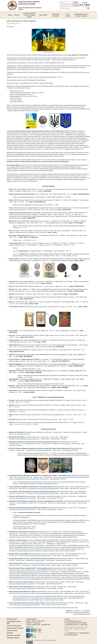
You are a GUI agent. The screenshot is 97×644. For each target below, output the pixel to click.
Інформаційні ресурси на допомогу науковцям (81, 15)
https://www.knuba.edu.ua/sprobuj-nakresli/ (39, 556)
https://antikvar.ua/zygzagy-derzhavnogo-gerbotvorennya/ (43, 489)
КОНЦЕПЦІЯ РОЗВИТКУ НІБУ (14, 622)
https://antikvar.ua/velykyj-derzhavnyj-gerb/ (47, 493)
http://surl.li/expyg (62, 503)
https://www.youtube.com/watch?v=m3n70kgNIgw (22, 498)
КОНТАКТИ (30, 627)
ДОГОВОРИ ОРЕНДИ (13, 638)
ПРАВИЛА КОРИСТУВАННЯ (15, 628)
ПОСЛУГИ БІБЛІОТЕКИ (14, 626)
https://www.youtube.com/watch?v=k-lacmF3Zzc (22, 584)
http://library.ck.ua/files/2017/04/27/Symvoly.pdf (22, 545)
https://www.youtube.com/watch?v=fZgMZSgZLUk (22, 589)
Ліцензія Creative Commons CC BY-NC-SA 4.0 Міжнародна (41, 640)
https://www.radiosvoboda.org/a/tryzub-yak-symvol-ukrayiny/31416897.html (29, 572)
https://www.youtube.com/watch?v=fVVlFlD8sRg (27, 605)
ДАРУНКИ (10, 633)
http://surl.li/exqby (40, 560)
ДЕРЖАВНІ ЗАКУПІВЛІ (14, 635)
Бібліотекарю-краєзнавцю (56, 15)
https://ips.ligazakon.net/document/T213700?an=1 (22, 509)
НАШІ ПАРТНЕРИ (12, 631)
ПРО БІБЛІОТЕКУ (12, 619)
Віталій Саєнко (84, 475)
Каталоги (17, 15)
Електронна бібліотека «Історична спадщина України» (29, 15)
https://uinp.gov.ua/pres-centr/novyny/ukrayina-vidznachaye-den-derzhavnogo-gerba (41, 593)
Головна (10, 15)
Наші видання (68, 15)
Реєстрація (76, 5)
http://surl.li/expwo (46, 565)
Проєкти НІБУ (43, 15)
